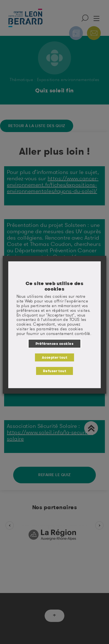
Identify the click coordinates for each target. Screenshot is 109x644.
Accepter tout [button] (54, 357)
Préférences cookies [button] (54, 344)
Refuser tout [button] (55, 371)
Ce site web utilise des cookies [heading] (54, 286)
